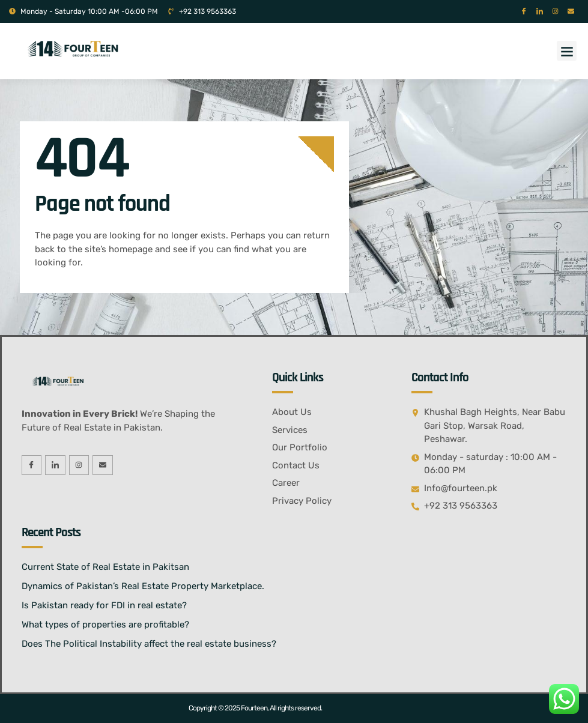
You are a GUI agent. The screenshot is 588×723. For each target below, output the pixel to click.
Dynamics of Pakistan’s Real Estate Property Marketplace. (143, 586)
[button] (567, 51)
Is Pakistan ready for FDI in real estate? (104, 605)
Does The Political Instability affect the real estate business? (149, 644)
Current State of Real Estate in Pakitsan (105, 567)
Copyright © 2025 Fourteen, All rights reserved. (255, 708)
